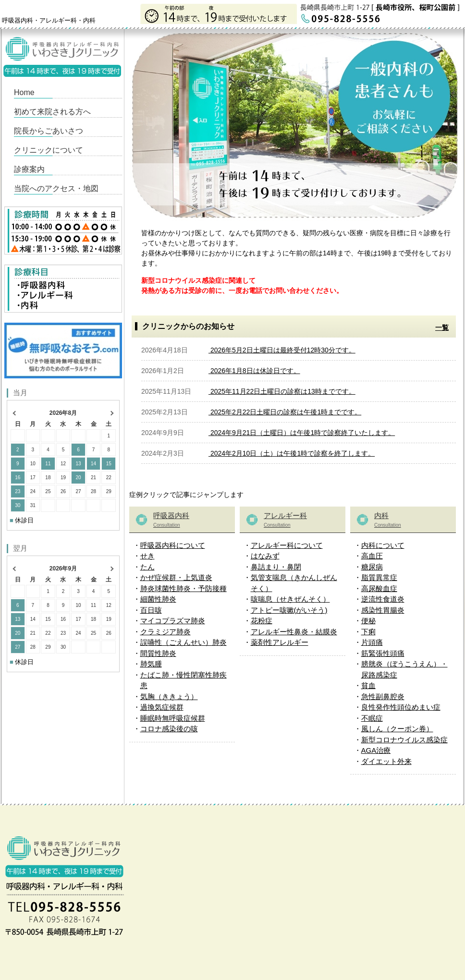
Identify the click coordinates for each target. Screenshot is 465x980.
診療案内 (29, 169)
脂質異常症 (379, 577)
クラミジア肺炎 (165, 632)
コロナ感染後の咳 (169, 729)
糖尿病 (372, 567)
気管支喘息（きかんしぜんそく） (294, 583)
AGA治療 (376, 750)
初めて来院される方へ (52, 112)
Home (24, 92)
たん (147, 567)
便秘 (368, 621)
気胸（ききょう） (169, 696)
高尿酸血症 (379, 588)
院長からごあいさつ (49, 131)
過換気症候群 (162, 707)
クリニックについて (49, 150)
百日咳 (151, 610)
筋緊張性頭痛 (383, 653)
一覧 (442, 327)
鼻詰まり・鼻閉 (276, 567)
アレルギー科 (302, 521)
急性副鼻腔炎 (383, 696)
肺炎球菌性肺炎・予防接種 (184, 588)
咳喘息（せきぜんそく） (290, 599)
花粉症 (262, 621)
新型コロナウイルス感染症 (404, 740)
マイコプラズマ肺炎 (173, 621)
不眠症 (372, 718)
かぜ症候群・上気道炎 (176, 577)
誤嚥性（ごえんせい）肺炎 (184, 642)
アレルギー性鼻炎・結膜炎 (294, 632)
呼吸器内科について (173, 545)
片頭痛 (372, 642)
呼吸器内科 (192, 521)
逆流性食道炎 (383, 599)
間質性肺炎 (158, 653)
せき (147, 556)
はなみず (265, 556)
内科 (413, 521)
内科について (383, 545)
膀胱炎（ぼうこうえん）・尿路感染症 (404, 669)
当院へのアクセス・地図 (56, 188)
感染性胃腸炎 (383, 610)
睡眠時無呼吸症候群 (173, 718)
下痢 (368, 632)
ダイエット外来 (386, 761)
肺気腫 (151, 664)
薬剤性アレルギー (280, 642)
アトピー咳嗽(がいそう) (289, 610)
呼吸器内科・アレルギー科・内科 (49, 20)
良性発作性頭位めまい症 (401, 707)
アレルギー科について (287, 545)
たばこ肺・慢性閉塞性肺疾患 (184, 680)
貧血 (368, 685)
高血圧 (372, 556)
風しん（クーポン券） (397, 729)
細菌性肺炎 (158, 599)
